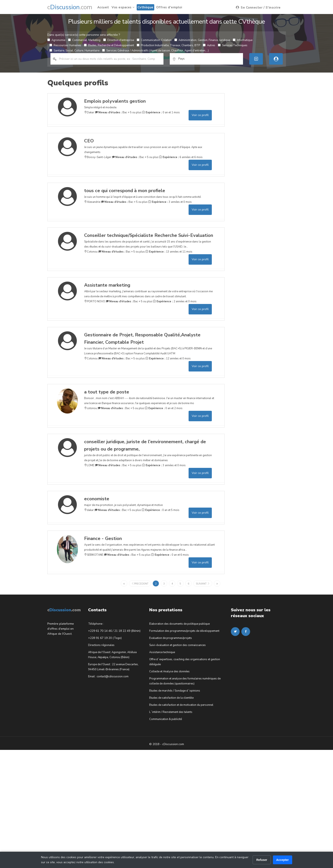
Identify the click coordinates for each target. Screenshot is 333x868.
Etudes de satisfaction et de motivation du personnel (181, 705)
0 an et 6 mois (170, 555)
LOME (89, 465)
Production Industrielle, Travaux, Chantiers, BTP (168, 45)
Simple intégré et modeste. (115, 103)
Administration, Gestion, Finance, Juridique (202, 40)
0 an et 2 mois (164, 408)
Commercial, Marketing (84, 40)
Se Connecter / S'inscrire (258, 8)
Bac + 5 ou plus (118, 112)
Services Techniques (233, 45)
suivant (203, 584)
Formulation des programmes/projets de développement (184, 631)
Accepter (283, 860)
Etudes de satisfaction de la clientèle (171, 698)
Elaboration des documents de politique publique (179, 624)
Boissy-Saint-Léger (98, 157)
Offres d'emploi (169, 7)
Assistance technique (162, 652)
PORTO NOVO (95, 301)
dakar (89, 510)
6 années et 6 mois (181, 157)
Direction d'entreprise (119, 40)
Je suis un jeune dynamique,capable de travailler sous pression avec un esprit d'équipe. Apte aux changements (150, 146)
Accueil (103, 7)
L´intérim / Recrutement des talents (171, 712)
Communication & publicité (166, 719)
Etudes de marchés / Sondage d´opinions (175, 691)
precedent (140, 584)
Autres (209, 45)
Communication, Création (154, 40)
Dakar (89, 112)
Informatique (243, 40)
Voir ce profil (200, 115)
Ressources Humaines (65, 45)
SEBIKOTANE (94, 555)
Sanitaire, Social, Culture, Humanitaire (74, 51)
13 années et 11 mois (169, 252)
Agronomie (56, 40)
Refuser (262, 860)
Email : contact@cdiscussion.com (108, 677)
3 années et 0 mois (170, 202)
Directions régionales (101, 645)
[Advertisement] (261, 119)
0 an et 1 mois (161, 112)
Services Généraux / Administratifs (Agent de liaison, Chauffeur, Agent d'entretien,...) (155, 51)
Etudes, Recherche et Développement (109, 45)
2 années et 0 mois (175, 301)
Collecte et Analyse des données (169, 671)
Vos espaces (123, 7)
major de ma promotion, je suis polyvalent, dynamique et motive (123, 501)
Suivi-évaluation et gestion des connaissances (177, 645)
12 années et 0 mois (168, 359)
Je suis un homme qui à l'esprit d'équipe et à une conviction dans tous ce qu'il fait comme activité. (143, 193)
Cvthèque (145, 7)
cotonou (91, 408)
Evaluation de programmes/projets (171, 638)
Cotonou (91, 252)
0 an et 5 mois (161, 510)
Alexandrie (92, 202)
